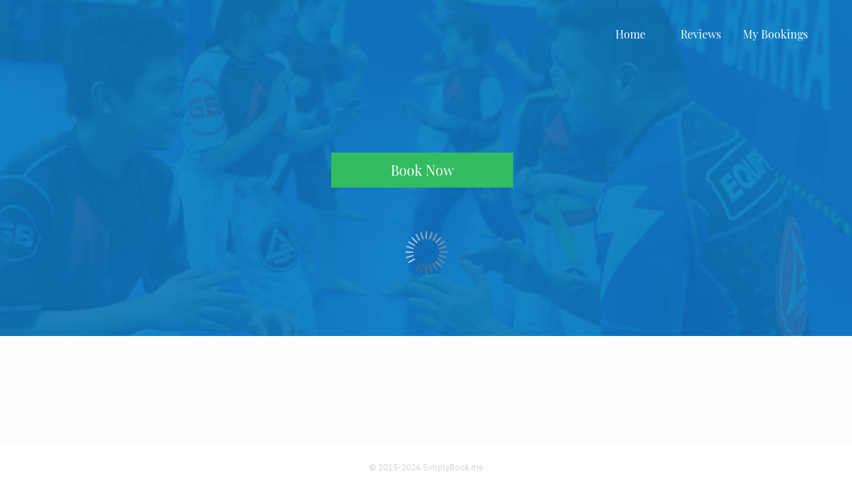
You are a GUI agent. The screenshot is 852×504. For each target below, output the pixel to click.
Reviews (701, 34)
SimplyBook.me (453, 467)
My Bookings (775, 34)
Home (630, 34)
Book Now (422, 170)
